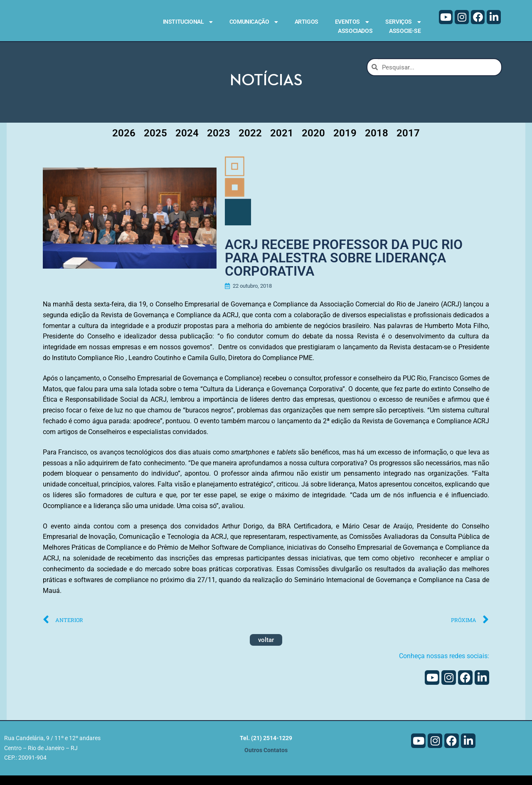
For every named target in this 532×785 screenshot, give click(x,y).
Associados (355, 31)
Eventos (352, 22)
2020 (313, 141)
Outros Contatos (266, 760)
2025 (155, 141)
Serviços (403, 22)
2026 (124, 141)
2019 (345, 141)
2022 (250, 141)
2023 (219, 141)
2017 (408, 141)
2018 (377, 141)
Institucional (188, 22)
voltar (266, 650)
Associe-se (405, 31)
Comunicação (254, 22)
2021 (282, 141)
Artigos (307, 22)
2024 (187, 141)
